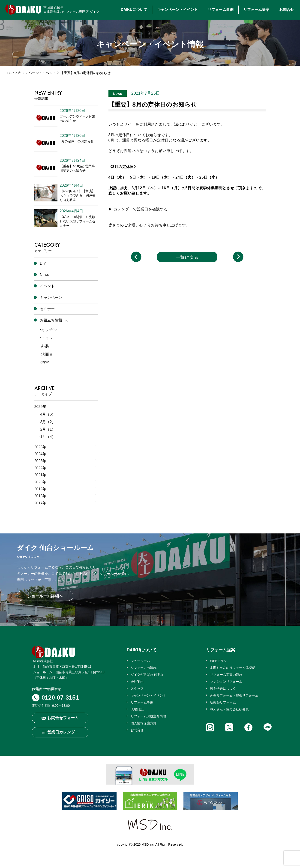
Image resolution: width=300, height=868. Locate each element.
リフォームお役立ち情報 (148, 716)
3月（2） (48, 422)
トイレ (47, 338)
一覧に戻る (187, 257)
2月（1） (48, 429)
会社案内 (137, 682)
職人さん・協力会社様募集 (229, 709)
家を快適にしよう (223, 688)
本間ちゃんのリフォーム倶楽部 (233, 668)
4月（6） (48, 414)
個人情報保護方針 (144, 723)
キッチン (49, 330)
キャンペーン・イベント (177, 10)
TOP (10, 73)
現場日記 (137, 709)
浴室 (45, 362)
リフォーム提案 (256, 10)
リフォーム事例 (221, 10)
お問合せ (287, 10)
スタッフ (137, 688)
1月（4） (48, 437)
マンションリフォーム (226, 682)
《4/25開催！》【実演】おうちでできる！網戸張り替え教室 (78, 195)
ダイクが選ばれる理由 (147, 675)
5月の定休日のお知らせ (77, 141)
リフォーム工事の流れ (226, 675)
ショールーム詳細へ (45, 596)
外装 (45, 346)
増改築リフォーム (223, 702)
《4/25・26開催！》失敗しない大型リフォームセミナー (78, 221)
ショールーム (140, 661)
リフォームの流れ (144, 668)
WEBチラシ (219, 661)
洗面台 (47, 354)
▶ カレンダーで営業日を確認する (138, 209)
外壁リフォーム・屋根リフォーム (234, 695)
